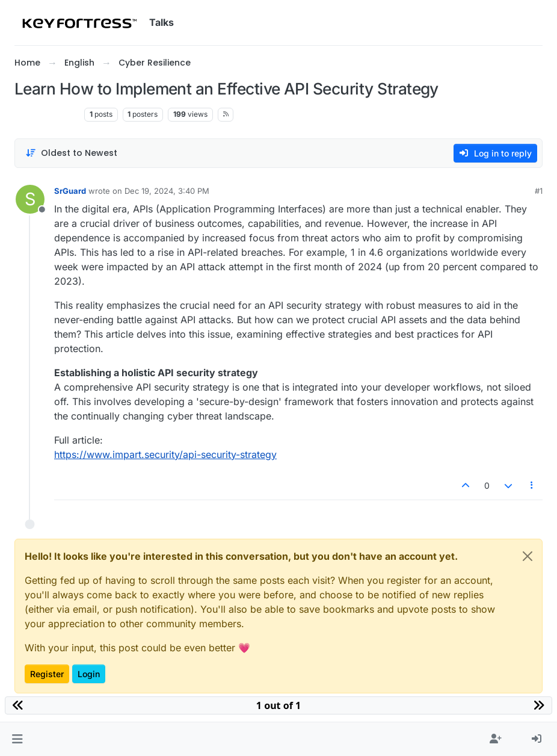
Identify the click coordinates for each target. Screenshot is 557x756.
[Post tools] (532, 485)
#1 (539, 191)
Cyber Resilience (47, 114)
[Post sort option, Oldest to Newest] (71, 153)
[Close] (528, 556)
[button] (17, 739)
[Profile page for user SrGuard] (30, 199)
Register (47, 674)
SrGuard (70, 191)
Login (89, 674)
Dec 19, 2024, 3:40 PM (167, 191)
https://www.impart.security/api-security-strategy (165, 454)
